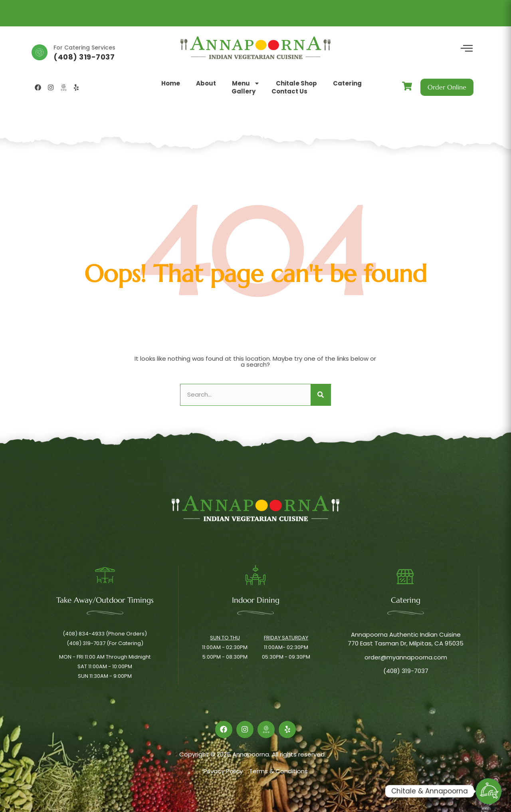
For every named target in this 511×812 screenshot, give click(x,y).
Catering (347, 83)
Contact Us (289, 91)
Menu (246, 83)
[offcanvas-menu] (467, 49)
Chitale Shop (296, 83)
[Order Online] (489, 791)
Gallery (244, 91)
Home (171, 83)
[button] (119, 87)
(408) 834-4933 (86, 57)
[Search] (321, 395)
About (206, 83)
